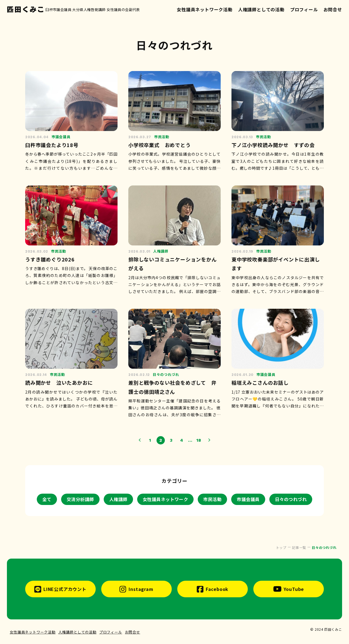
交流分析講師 (80, 499)
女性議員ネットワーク (166, 499)
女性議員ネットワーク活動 (205, 9)
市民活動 (212, 499)
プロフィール (304, 9)
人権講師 (118, 499)
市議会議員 (248, 499)
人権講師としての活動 (261, 9)
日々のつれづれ (291, 499)
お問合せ (333, 9)
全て (47, 499)
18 (199, 440)
